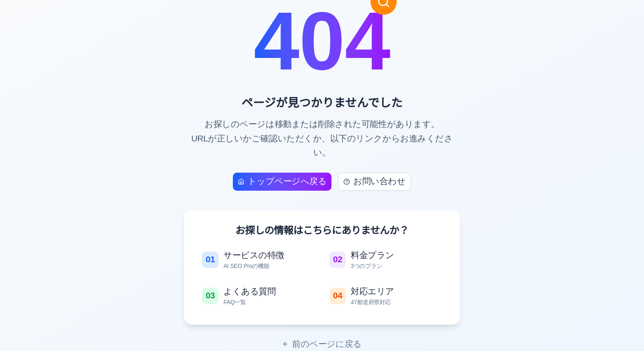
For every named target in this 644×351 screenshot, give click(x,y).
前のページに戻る (322, 344)
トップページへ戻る (282, 181)
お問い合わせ (374, 181)
